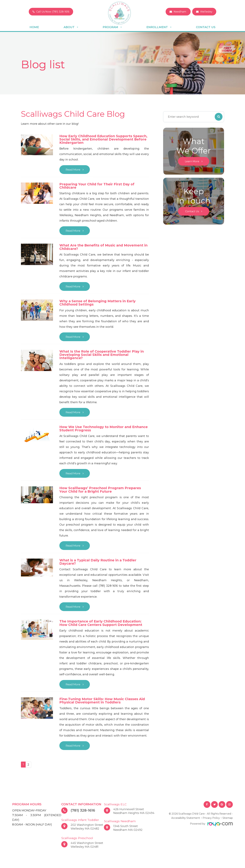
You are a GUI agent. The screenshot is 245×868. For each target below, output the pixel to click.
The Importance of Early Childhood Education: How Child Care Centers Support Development (102, 625)
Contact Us (206, 27)
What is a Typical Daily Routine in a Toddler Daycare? (99, 564)
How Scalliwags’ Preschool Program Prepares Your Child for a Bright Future (101, 491)
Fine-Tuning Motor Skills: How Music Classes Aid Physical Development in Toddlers (104, 703)
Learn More (192, 161)
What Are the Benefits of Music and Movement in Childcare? (103, 248)
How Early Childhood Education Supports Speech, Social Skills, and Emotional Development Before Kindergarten (98, 139)
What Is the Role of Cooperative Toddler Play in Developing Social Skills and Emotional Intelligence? (103, 356)
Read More (73, 170)
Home (34, 27)
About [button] (71, 27)
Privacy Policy (211, 820)
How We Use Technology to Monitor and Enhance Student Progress (97, 430)
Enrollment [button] (159, 27)
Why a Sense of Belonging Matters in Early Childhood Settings (99, 304)
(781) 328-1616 (83, 813)
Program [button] (112, 27)
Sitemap (228, 820)
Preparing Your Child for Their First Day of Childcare (98, 186)
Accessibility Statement (186, 820)
